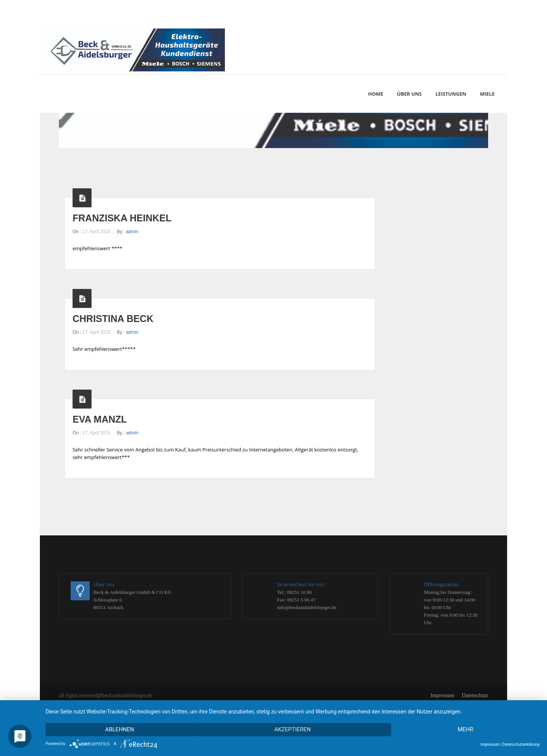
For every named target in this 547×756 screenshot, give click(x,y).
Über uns (409, 94)
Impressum (443, 695)
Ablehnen (119, 730)
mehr (466, 730)
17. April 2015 (96, 232)
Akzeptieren (292, 730)
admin (132, 232)
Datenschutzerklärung (521, 744)
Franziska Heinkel (122, 218)
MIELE (487, 94)
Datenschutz (475, 695)
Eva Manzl (100, 419)
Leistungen (451, 94)
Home (376, 94)
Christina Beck (113, 319)
